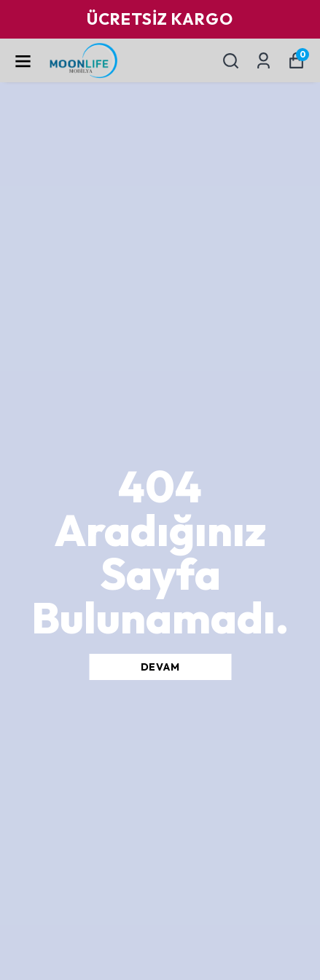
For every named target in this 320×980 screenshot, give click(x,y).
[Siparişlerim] (264, 61)
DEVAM (160, 667)
